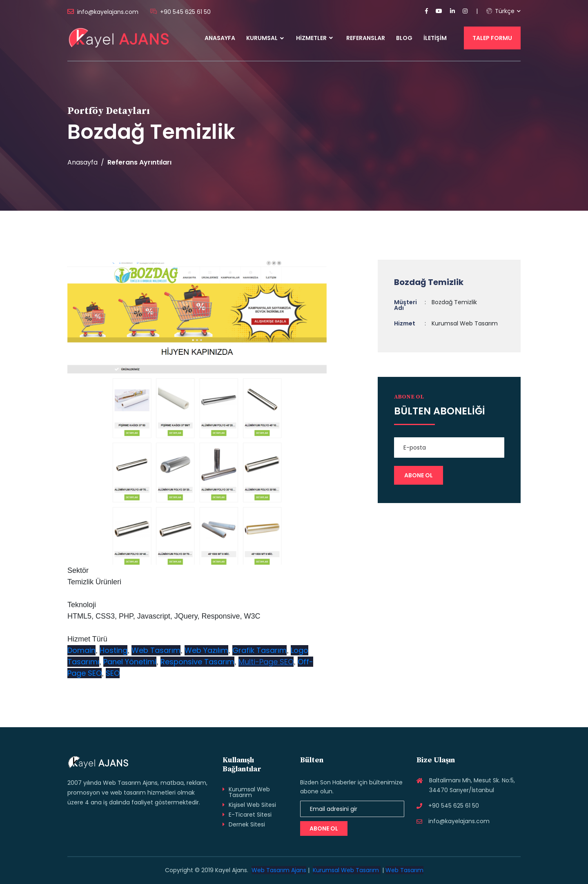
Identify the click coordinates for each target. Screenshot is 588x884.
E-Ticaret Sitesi (250, 815)
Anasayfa (220, 38)
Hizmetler (314, 38)
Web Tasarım (156, 650)
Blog (404, 38)
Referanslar (366, 38)
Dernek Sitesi (247, 824)
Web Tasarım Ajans (279, 870)
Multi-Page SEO (266, 662)
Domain (81, 650)
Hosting (114, 650)
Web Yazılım (206, 650)
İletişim (435, 38)
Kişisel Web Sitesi (252, 805)
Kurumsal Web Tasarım (249, 792)
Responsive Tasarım (197, 662)
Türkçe (500, 11)
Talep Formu (492, 38)
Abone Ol (324, 828)
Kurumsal (262, 38)
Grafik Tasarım (259, 650)
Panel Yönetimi (130, 662)
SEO (113, 673)
